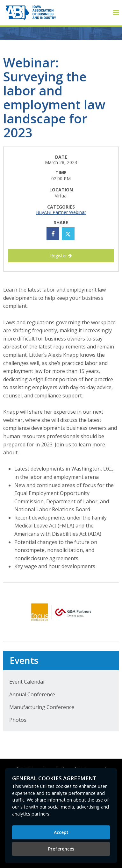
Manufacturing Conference (42, 707)
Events (24, 660)
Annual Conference (32, 694)
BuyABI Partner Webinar (61, 212)
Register (61, 255)
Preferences (61, 849)
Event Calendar (27, 682)
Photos (18, 720)
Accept (61, 832)
